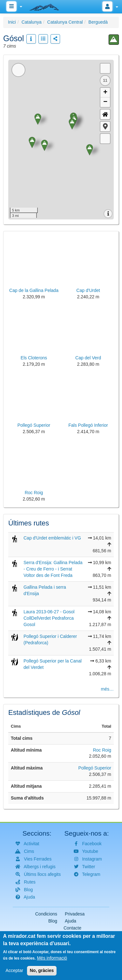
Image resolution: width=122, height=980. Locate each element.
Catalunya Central (65, 22)
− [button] (105, 102)
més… (107, 689)
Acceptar (14, 970)
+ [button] (105, 93)
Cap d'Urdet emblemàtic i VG (52, 538)
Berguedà (98, 22)
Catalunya (32, 22)
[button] (105, 126)
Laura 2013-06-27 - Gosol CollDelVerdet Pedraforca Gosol (49, 618)
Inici (12, 22)
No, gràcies (42, 970)
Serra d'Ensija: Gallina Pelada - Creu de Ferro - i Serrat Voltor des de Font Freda (53, 569)
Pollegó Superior (95, 768)
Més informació (52, 958)
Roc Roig (102, 750)
